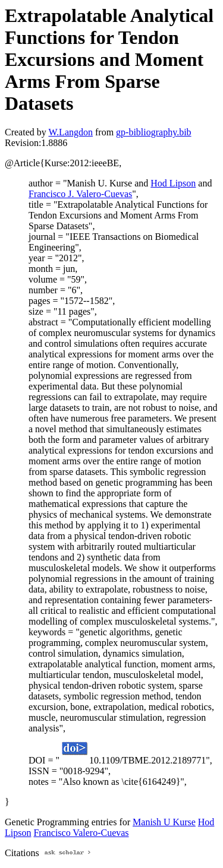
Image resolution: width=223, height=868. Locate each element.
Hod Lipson (173, 183)
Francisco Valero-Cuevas (81, 833)
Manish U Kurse (164, 822)
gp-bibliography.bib (154, 132)
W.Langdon (70, 132)
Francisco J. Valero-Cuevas (80, 194)
